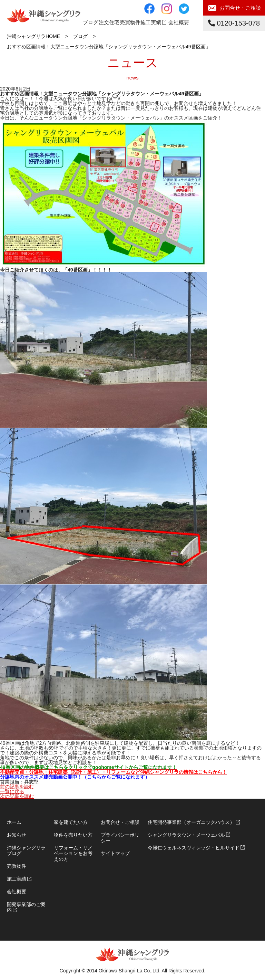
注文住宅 (109, 22)
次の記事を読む (17, 796)
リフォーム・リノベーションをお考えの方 (73, 854)
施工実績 (151, 22)
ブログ (91, 22)
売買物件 (17, 866)
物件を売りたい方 (73, 835)
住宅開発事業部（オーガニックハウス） (191, 822)
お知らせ (17, 835)
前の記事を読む (17, 787)
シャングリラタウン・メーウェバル (186, 835)
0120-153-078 (234, 23)
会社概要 (179, 22)
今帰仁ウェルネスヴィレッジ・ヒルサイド (194, 848)
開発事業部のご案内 (26, 907)
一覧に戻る (12, 791)
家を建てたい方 (71, 822)
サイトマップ (115, 853)
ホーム (14, 822)
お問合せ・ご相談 (240, 8)
